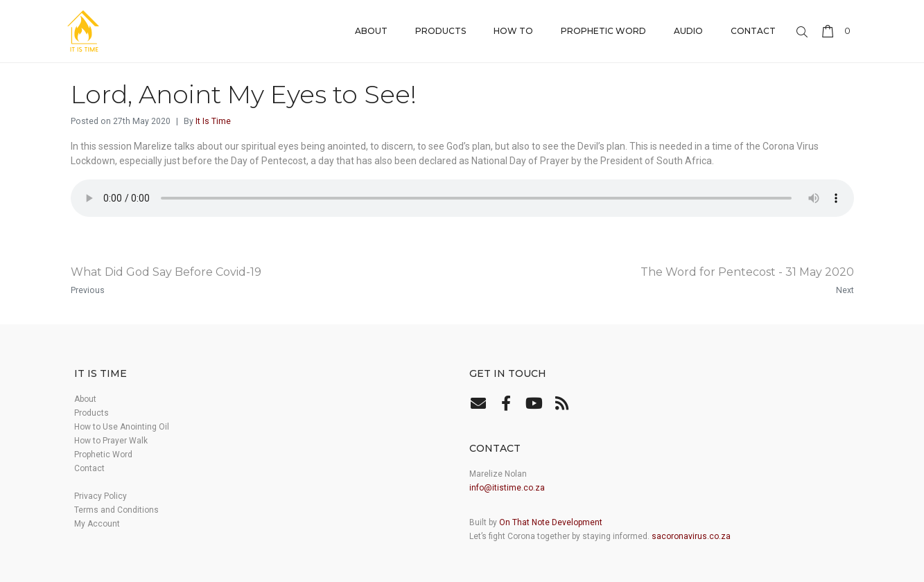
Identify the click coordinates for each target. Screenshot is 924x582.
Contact (753, 31)
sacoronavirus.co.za (691, 536)
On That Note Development (551, 522)
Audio (688, 31)
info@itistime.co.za (507, 488)
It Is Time (213, 121)
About (371, 31)
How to (513, 31)
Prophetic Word (603, 31)
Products (441, 31)
